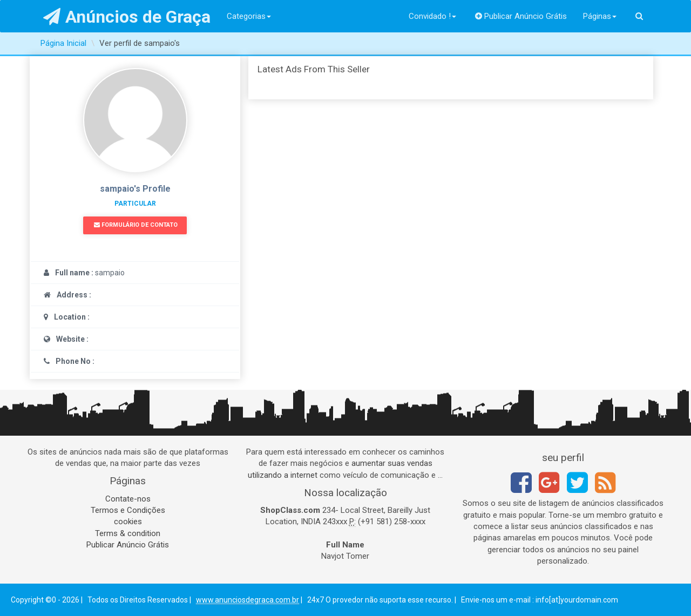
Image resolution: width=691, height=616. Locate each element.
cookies (128, 522)
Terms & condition (128, 533)
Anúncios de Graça (127, 17)
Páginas (600, 16)
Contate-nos (128, 499)
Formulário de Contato (136, 225)
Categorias (249, 16)
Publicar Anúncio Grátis (521, 16)
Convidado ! (432, 16)
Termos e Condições (128, 510)
